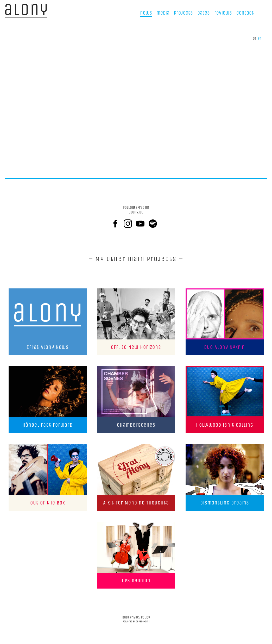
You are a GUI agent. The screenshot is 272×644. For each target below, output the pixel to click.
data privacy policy (136, 617)
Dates (204, 13)
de (254, 38)
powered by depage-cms (136, 622)
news (146, 13)
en (260, 38)
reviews (223, 13)
